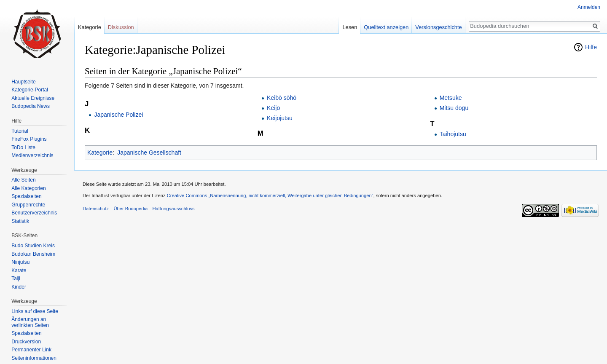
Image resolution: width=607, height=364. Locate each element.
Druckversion (26, 342)
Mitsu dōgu (454, 108)
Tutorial (20, 131)
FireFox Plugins (29, 139)
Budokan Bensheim (33, 254)
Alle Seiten (23, 180)
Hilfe (591, 47)
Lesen (350, 27)
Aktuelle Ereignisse (33, 98)
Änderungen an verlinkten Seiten (30, 322)
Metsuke (451, 98)
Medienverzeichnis (32, 155)
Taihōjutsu (453, 134)
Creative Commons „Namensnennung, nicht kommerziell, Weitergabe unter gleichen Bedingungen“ (270, 195)
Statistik (20, 221)
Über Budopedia (130, 209)
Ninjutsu (20, 262)
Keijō (273, 108)
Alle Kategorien (28, 188)
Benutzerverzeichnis (34, 213)
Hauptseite (23, 82)
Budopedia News (31, 106)
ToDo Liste (23, 147)
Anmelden (589, 7)
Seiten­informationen (34, 358)
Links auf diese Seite (35, 311)
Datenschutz (96, 209)
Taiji (16, 278)
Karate (19, 270)
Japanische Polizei (118, 115)
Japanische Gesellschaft (149, 153)
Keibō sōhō (282, 98)
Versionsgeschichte (438, 27)
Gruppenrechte (28, 205)
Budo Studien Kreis (33, 246)
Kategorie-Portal (30, 90)
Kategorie (100, 153)
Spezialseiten (26, 196)
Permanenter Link (31, 350)
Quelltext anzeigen (386, 27)
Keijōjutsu (280, 118)
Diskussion (121, 27)
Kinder (19, 287)
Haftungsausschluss (173, 209)
